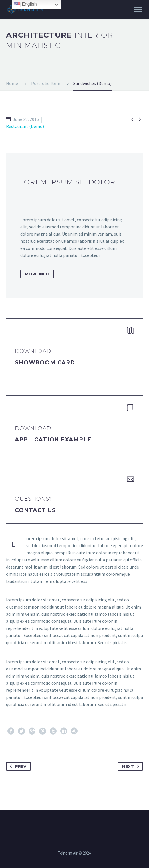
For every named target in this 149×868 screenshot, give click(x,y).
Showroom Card (45, 363)
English (25, 5)
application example (53, 440)
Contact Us (35, 510)
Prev (17, 766)
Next (132, 766)
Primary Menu (138, 10)
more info (37, 274)
